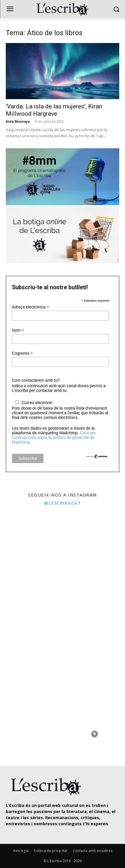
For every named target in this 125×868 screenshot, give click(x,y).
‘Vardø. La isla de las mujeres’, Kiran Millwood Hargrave (54, 110)
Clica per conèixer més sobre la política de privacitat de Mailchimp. (54, 437)
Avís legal (21, 851)
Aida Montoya (18, 121)
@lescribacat (62, 503)
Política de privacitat (51, 851)
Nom (18, 330)
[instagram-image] (31, 540)
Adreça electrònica (30, 307)
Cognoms (22, 353)
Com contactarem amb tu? (36, 380)
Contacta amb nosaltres (93, 851)
